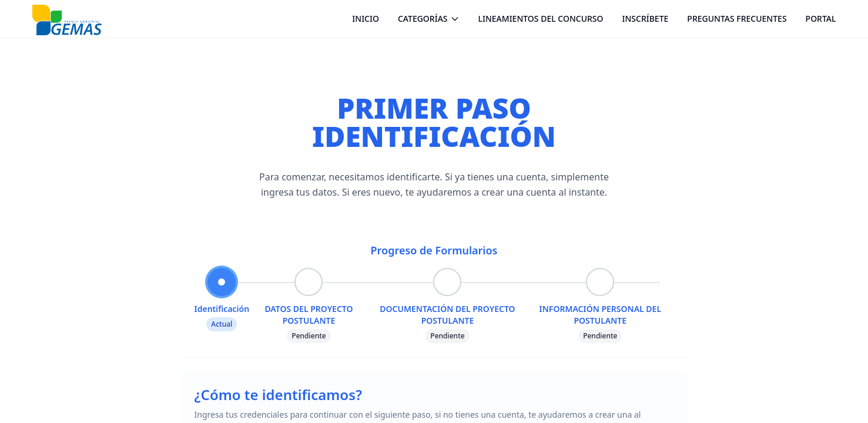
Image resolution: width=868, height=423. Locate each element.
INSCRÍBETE (646, 19)
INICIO (366, 19)
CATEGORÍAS (429, 19)
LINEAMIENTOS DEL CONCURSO (541, 19)
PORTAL (821, 19)
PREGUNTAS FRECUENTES (737, 19)
